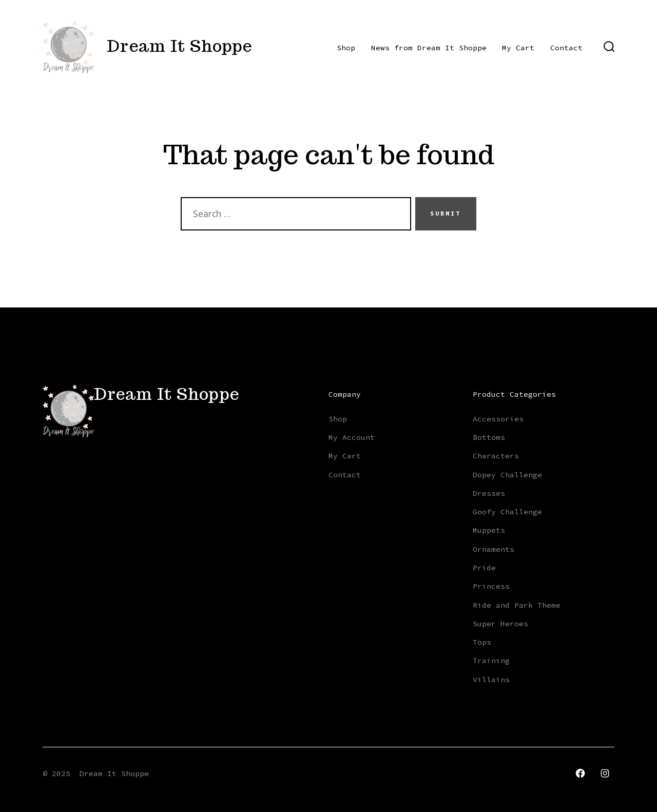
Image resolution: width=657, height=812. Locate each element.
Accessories (498, 419)
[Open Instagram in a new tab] (605, 773)
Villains (491, 680)
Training (491, 661)
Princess (491, 586)
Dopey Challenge (507, 475)
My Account (352, 437)
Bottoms (489, 437)
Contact (566, 48)
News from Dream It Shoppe (429, 48)
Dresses (489, 493)
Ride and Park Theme (517, 605)
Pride (484, 568)
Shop (346, 48)
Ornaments (494, 549)
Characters (496, 456)
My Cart (518, 48)
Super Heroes (500, 624)
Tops (482, 642)
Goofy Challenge (507, 512)
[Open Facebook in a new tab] (580, 773)
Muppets (489, 530)
